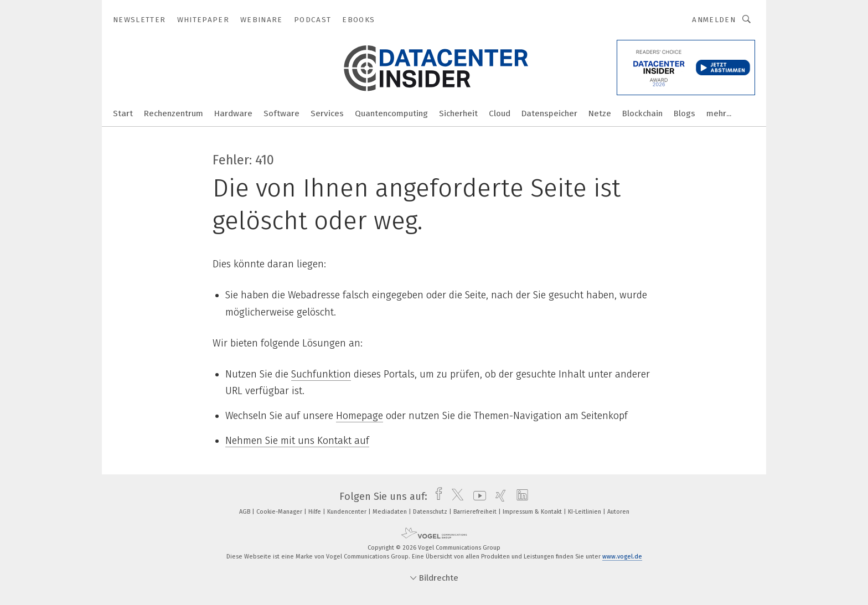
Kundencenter (348, 512)
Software (281, 113)
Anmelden (714, 20)
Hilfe (316, 512)
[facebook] (436, 497)
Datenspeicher (549, 113)
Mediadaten (391, 512)
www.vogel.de (622, 557)
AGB (246, 512)
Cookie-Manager (280, 512)
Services (327, 113)
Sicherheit (458, 113)
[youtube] (477, 497)
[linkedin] (520, 497)
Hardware (233, 113)
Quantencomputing (391, 113)
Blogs (684, 113)
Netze (600, 113)
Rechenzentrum (174, 113)
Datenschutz (431, 512)
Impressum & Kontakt (533, 512)
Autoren (618, 512)
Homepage (360, 416)
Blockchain (642, 113)
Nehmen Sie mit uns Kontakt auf (297, 441)
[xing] (498, 497)
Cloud (500, 113)
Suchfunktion (321, 374)
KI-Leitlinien (585, 512)
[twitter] (455, 497)
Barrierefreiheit (476, 512)
